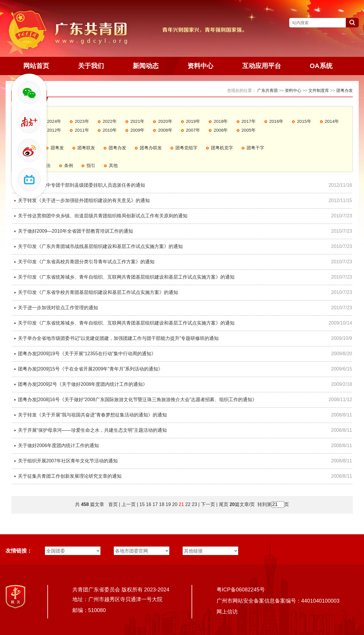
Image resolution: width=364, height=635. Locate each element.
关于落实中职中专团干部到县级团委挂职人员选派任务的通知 (82, 185)
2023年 (82, 121)
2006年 (221, 130)
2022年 (110, 121)
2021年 (137, 121)
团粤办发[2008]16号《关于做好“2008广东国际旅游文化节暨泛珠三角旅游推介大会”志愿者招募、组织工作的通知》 (138, 400)
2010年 (110, 130)
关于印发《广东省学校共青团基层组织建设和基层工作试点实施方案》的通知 (98, 292)
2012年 (54, 130)
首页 (113, 504)
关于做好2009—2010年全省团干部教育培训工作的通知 (75, 231)
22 (188, 504)
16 (149, 504)
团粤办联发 (151, 148)
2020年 (165, 121)
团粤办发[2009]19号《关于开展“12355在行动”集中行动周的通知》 (87, 354)
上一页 (129, 504)
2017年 (249, 121)
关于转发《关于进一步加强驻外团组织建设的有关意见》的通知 (84, 200)
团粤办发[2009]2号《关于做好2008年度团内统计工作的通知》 (83, 384)
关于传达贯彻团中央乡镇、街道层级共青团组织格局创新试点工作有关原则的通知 (103, 216)
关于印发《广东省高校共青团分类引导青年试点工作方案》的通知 (86, 262)
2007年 (193, 130)
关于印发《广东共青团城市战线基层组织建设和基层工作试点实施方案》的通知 (100, 246)
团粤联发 (86, 148)
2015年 (304, 121)
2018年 (221, 121)
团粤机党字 (222, 148)
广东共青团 (267, 90)
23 (195, 504)
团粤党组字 (186, 148)
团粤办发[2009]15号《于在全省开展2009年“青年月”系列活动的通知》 (90, 369)
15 (142, 504)
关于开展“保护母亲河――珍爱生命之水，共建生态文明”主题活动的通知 (93, 430)
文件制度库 (319, 90)
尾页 (223, 504)
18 (162, 504)
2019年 (193, 121)
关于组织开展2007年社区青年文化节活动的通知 (68, 461)
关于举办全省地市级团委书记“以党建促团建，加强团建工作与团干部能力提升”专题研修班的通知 (118, 338)
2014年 (332, 121)
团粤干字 (255, 148)
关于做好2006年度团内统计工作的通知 (59, 445)
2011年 (82, 130)
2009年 (137, 130)
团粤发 (57, 148)
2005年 (249, 130)
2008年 (165, 130)
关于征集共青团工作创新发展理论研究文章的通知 (70, 476)
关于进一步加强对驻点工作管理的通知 (58, 308)
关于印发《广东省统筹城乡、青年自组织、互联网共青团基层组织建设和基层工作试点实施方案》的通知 (126, 277)
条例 (69, 165)
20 (175, 504)
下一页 (208, 504)
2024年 (54, 121)
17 (155, 504)
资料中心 (293, 90)
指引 (91, 165)
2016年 (276, 121)
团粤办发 (345, 90)
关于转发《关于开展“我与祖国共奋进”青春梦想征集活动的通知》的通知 (93, 415)
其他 (113, 165)
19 (168, 504)
